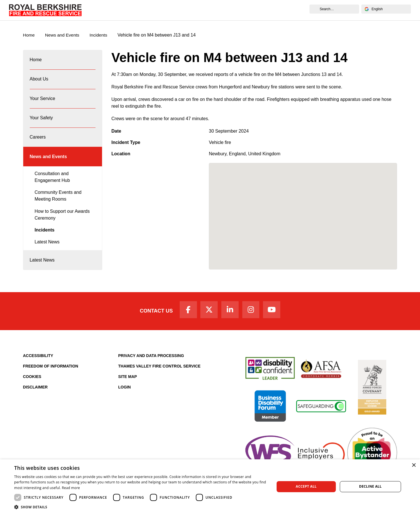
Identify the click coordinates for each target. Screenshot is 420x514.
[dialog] (210, 487)
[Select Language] (386, 9)
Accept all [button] (306, 486)
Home (96, 10)
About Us (119, 10)
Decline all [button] (370, 486)
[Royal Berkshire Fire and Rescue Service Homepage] (45, 10)
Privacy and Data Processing (151, 360)
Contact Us (154, 315)
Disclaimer (35, 392)
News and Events (283, 10)
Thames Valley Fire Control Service (159, 371)
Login (124, 392)
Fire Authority (242, 10)
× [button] (414, 465)
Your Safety (184, 10)
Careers (212, 10)
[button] (141, 507)
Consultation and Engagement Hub (52, 183)
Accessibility (38, 360)
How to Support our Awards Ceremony (62, 221)
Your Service (151, 10)
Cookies (32, 381)
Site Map (128, 381)
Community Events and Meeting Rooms (58, 202)
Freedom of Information (51, 371)
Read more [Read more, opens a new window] (71, 488)
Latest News (47, 249)
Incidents (100, 35)
